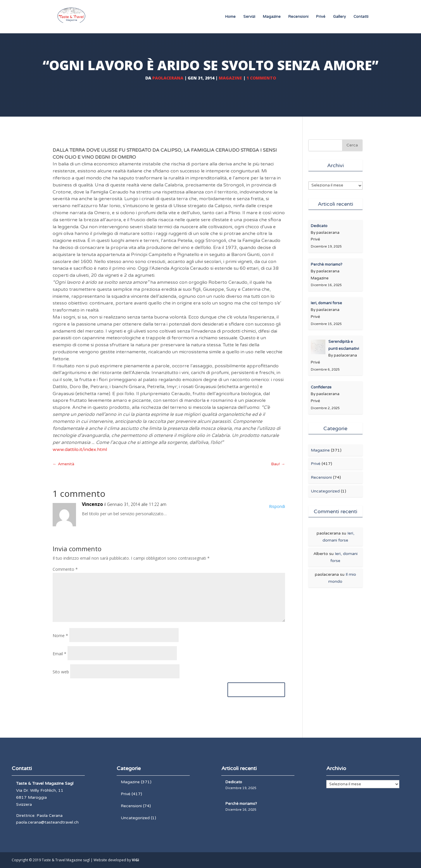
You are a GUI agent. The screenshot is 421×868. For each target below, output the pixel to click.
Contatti (361, 17)
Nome (60, 636)
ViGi (136, 860)
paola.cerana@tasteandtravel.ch (47, 822)
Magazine (272, 17)
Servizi (249, 17)
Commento (65, 569)
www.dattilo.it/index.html (80, 449)
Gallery (339, 17)
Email (59, 654)
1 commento (261, 78)
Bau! (278, 464)
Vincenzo (92, 504)
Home (230, 17)
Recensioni (298, 17)
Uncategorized (325, 491)
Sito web (61, 672)
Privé (321, 17)
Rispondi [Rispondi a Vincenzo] (277, 506)
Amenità (63, 464)
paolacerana (168, 78)
